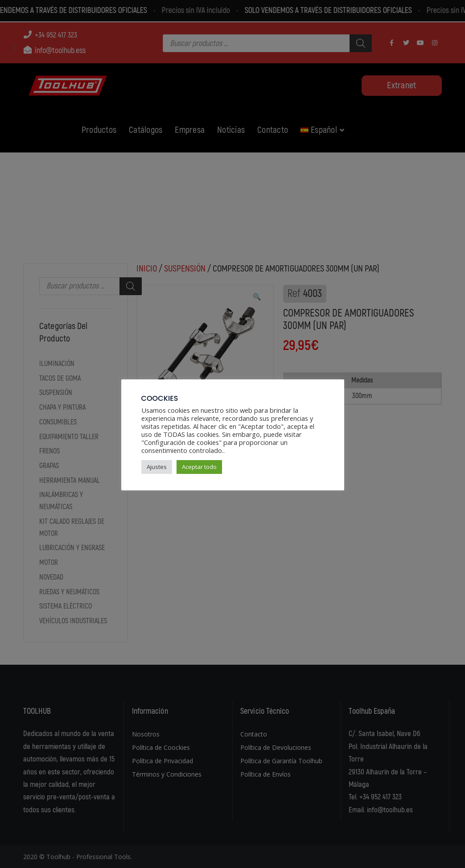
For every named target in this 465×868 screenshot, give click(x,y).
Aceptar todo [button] (199, 467)
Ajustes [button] (157, 467)
